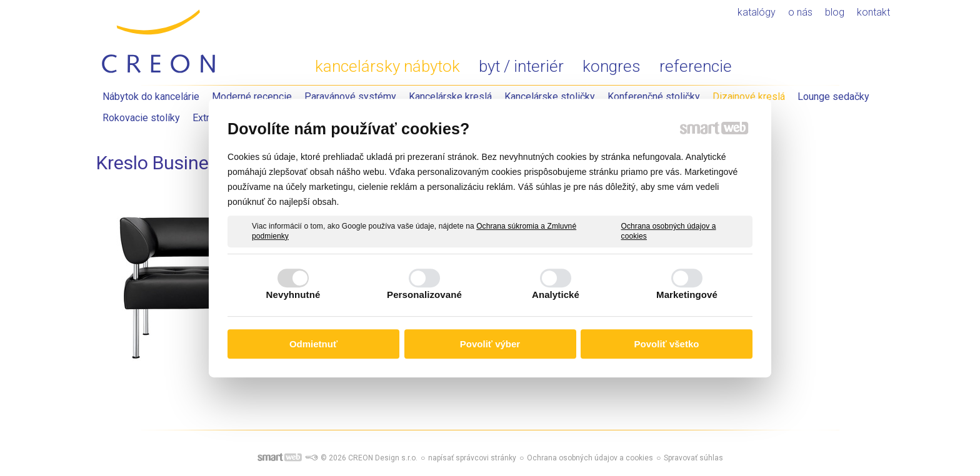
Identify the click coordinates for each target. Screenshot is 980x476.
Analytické (556, 295)
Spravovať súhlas (693, 458)
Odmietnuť (313, 344)
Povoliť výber (490, 344)
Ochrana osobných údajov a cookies (669, 231)
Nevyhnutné (293, 295)
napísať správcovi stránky (472, 458)
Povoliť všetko (667, 344)
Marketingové (687, 295)
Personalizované (424, 295)
